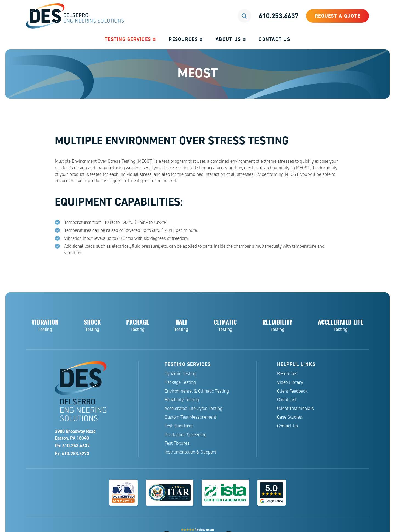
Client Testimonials (295, 408)
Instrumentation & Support (190, 452)
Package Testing (180, 382)
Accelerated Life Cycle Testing (194, 408)
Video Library (290, 382)
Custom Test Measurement (190, 417)
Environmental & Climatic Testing (197, 391)
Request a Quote (338, 16)
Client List (287, 400)
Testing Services (128, 39)
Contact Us (274, 39)
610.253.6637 (279, 16)
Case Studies (290, 417)
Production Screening (186, 435)
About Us (228, 39)
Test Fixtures (177, 443)
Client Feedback (292, 391)
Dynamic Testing (180, 374)
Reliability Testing (182, 400)
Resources (183, 39)
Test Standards (179, 426)
